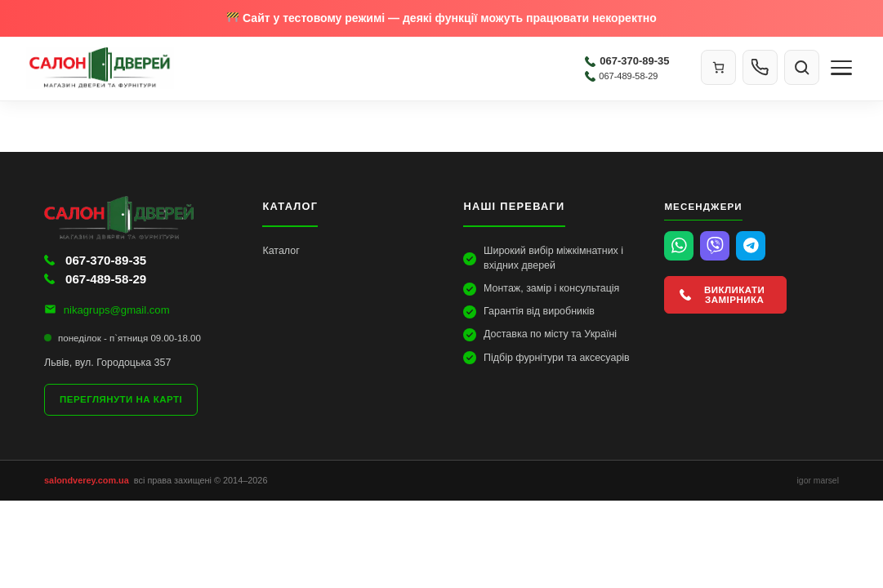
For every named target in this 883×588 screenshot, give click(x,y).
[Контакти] (760, 67)
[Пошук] (802, 67)
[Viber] (715, 246)
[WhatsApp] (679, 246)
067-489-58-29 (621, 76)
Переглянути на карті (121, 399)
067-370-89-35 (627, 61)
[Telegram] (751, 246)
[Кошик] (718, 67)
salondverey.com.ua (87, 480)
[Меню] (841, 68)
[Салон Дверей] (302, 68)
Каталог (281, 251)
